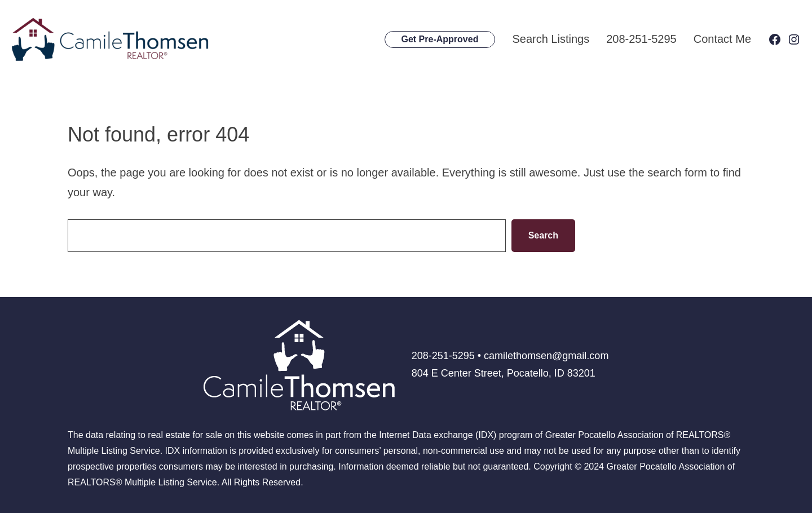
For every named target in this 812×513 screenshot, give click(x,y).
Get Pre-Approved (440, 39)
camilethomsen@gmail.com (546, 356)
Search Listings (551, 39)
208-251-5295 (641, 39)
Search (543, 235)
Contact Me (722, 39)
